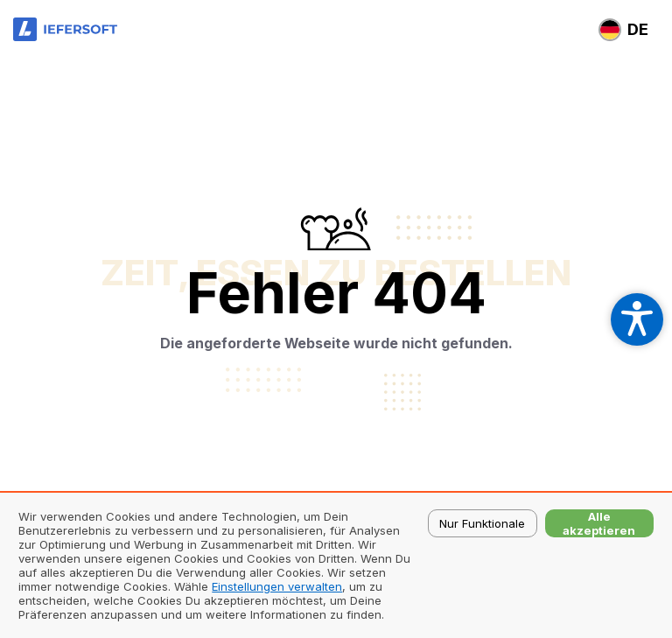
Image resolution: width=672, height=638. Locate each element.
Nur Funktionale (482, 523)
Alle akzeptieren (599, 523)
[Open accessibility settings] (637, 319)
